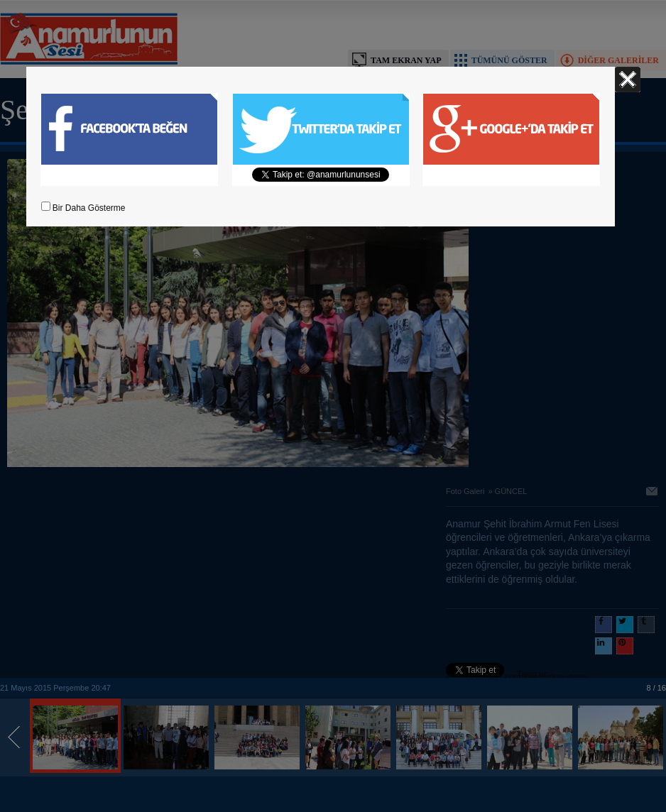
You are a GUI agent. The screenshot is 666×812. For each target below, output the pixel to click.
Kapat (628, 79)
